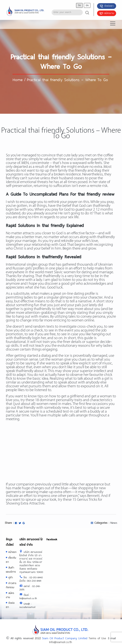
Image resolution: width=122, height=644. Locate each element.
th (79, 5)
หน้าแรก (12, 552)
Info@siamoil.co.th (61, 642)
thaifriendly (95, 492)
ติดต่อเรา (107, 6)
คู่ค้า (11, 577)
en (87, 5)
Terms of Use (97, 638)
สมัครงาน (107, 13)
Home (18, 80)
